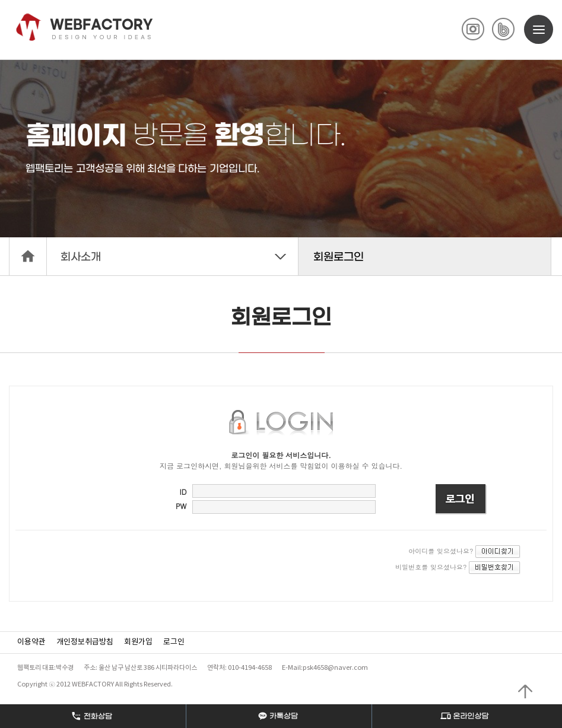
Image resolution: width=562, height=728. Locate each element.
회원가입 (138, 642)
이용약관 (31, 642)
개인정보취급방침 (85, 642)
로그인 (174, 642)
